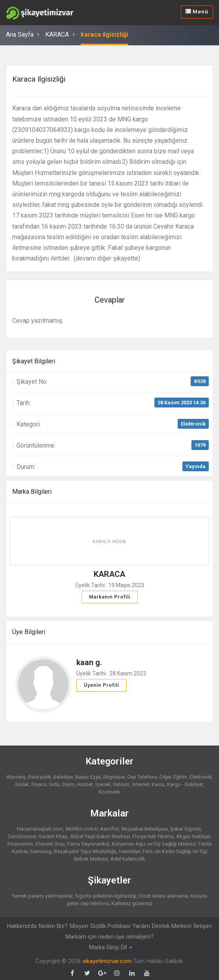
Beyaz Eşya (88, 776)
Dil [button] (127, 947)
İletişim (121, 784)
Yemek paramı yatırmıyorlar (42, 895)
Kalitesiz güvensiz (132, 903)
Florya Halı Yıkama (153, 836)
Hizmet (85, 784)
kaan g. (89, 662)
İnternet (141, 784)
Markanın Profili (110, 597)
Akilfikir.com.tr (82, 828)
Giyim (68, 784)
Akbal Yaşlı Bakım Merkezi (100, 836)
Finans (39, 784)
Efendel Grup (50, 843)
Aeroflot (109, 828)
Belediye (63, 776)
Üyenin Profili (101, 685)
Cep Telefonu (142, 776)
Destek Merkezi (172, 926)
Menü (198, 12)
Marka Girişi (104, 947)
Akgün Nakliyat (193, 836)
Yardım (141, 926)
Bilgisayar (114, 776)
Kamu (158, 784)
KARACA (57, 34)
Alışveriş (16, 776)
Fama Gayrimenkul (88, 843)
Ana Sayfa (20, 34)
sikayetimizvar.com (107, 960)
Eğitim (180, 776)
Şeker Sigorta (186, 828)
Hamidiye (130, 851)
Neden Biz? (53, 926)
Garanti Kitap (53, 836)
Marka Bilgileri (32, 491)
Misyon (79, 926)
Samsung (41, 851)
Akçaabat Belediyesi (145, 828)
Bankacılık (40, 776)
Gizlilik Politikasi (110, 926)
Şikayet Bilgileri (34, 360)
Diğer (165, 776)
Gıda (54, 784)
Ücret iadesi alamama (163, 895)
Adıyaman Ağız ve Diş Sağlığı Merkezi (154, 843)
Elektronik (193, 423)
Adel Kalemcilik (128, 858)
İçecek (103, 784)
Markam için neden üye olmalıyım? (109, 936)
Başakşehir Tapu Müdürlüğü (85, 851)
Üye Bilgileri (29, 631)
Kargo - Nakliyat (185, 784)
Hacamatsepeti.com (40, 828)
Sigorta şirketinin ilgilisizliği (106, 895)
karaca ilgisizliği (104, 34)
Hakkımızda (22, 926)
